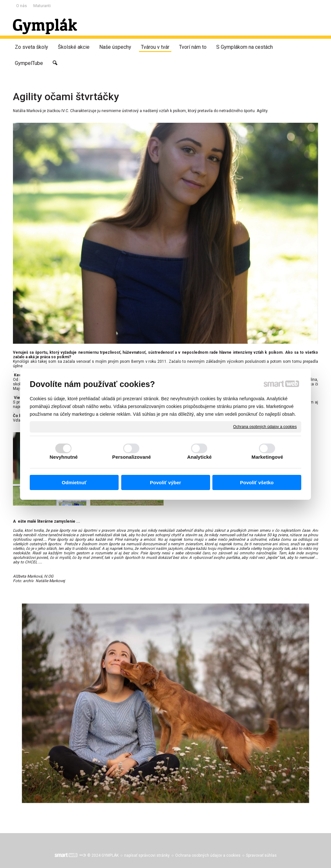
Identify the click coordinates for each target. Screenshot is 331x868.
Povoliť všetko (257, 482)
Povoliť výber (165, 482)
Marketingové (267, 457)
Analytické (199, 457)
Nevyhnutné (64, 457)
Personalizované (132, 457)
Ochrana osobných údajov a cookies (265, 426)
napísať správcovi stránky (147, 855)
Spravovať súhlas (261, 855)
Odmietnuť (74, 482)
